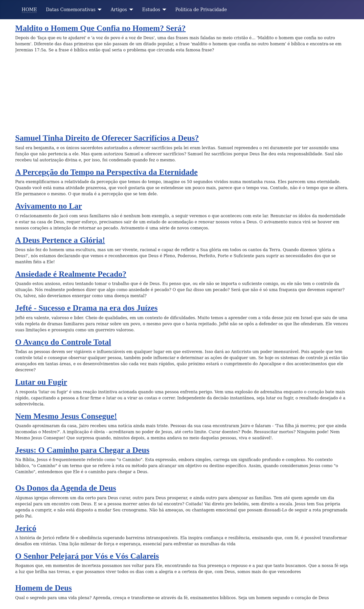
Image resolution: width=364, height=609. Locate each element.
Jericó (26, 528)
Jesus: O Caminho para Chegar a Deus (82, 450)
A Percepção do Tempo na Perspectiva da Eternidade (106, 172)
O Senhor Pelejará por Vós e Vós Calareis (87, 556)
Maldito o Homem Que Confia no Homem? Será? (100, 28)
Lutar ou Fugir (41, 382)
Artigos (119, 10)
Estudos (151, 10)
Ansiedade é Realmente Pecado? (71, 274)
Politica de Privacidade (201, 10)
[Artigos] (130, 10)
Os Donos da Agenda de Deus (66, 488)
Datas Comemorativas (71, 10)
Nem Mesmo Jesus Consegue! (66, 416)
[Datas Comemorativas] (99, 10)
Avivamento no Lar (49, 206)
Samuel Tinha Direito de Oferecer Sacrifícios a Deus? (107, 138)
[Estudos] (163, 10)
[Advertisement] (182, 95)
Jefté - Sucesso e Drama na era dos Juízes (86, 308)
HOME (29, 10)
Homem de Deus (43, 588)
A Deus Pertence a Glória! (60, 240)
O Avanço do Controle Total (63, 342)
